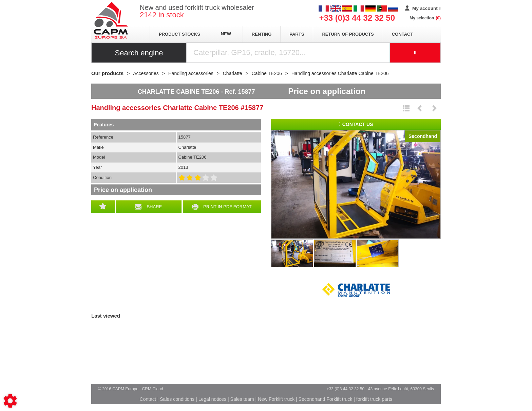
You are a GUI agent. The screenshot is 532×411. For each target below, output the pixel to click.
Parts (297, 34)
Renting (262, 34)
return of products (348, 34)
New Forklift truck (276, 399)
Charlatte (356, 290)
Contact (403, 34)
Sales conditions (177, 399)
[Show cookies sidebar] (10, 401)
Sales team (242, 399)
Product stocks (179, 34)
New (226, 34)
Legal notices (213, 399)
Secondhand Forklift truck (326, 399)
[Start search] (415, 53)
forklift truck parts (374, 399)
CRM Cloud (153, 389)
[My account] (423, 8)
